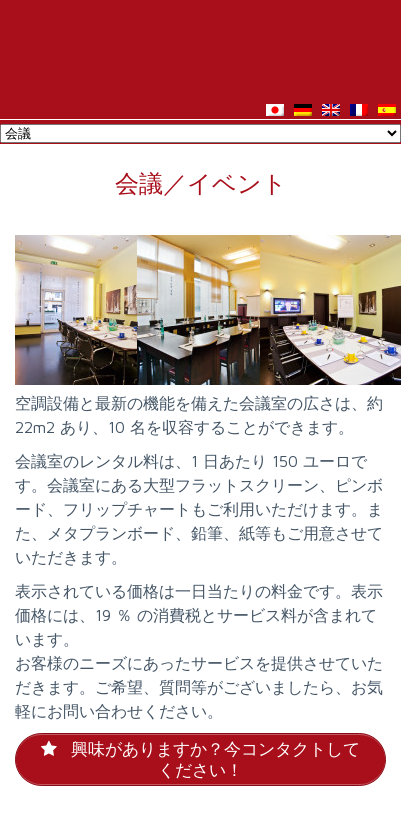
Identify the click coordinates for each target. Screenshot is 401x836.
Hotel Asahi (200, 47)
